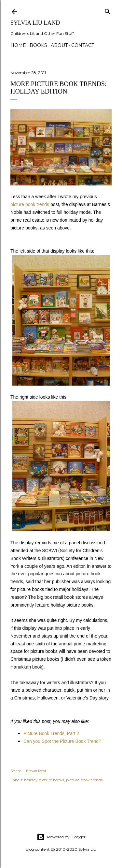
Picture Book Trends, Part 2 (51, 733)
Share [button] (16, 771)
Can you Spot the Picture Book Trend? (62, 741)
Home (18, 45)
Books (38, 45)
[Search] (108, 10)
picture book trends (30, 204)
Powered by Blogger (61, 837)
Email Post (36, 771)
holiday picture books (44, 780)
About (59, 45)
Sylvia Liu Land (35, 23)
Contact (83, 45)
